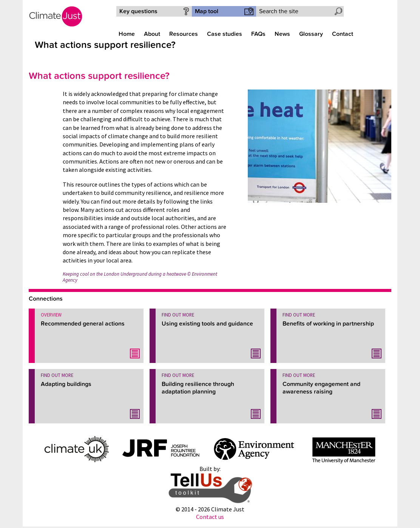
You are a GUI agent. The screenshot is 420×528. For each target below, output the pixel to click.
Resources (184, 34)
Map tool (207, 11)
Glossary (311, 34)
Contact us (210, 517)
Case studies (225, 34)
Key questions (138, 11)
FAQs (258, 34)
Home (127, 34)
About (152, 34)
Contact (343, 34)
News (282, 34)
